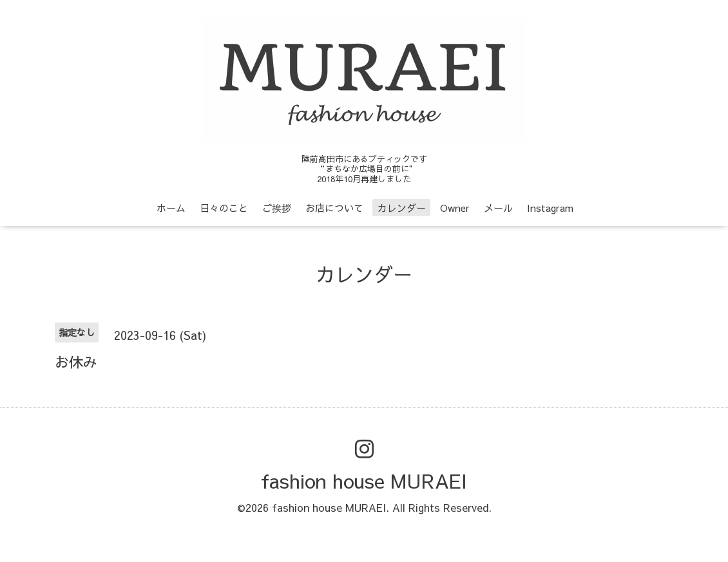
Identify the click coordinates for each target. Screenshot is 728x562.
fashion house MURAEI (364, 481)
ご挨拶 (277, 208)
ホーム (171, 208)
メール (498, 208)
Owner (455, 208)
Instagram (550, 208)
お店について (334, 208)
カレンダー (402, 208)
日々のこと (224, 208)
